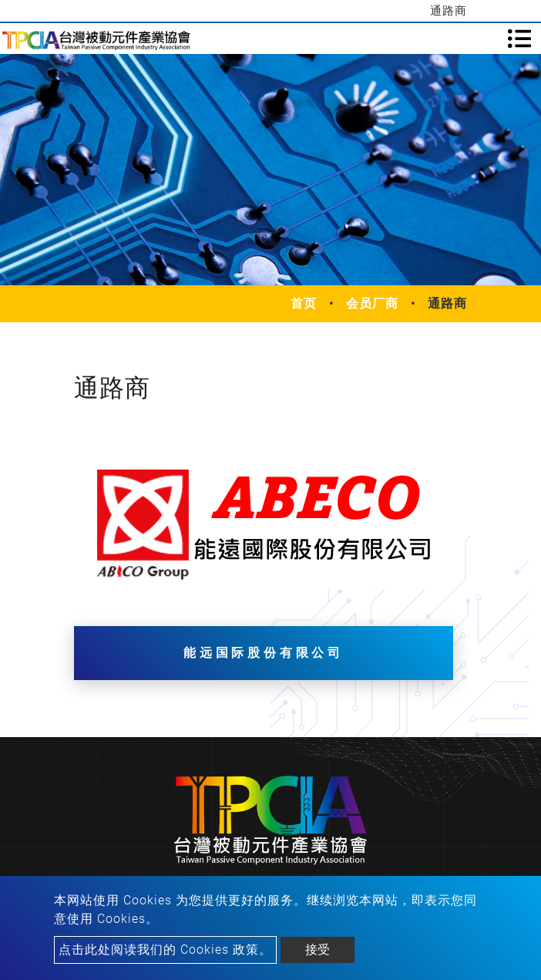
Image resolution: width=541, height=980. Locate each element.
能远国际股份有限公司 (264, 653)
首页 (304, 303)
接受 (318, 950)
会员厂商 (372, 303)
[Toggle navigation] (519, 39)
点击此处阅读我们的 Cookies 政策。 (165, 950)
